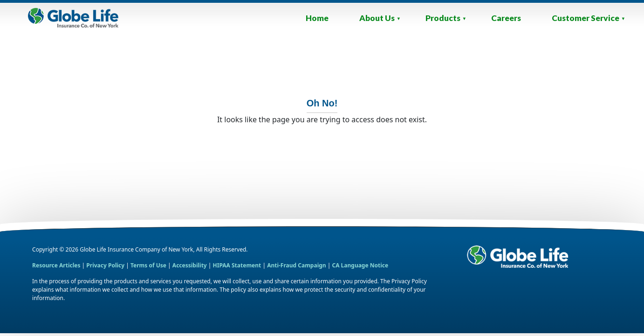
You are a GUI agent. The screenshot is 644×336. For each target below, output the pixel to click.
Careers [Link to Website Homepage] (506, 18)
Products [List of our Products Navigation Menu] (446, 18)
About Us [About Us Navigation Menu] (380, 18)
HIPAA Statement (237, 265)
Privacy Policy (105, 265)
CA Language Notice (360, 265)
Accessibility (190, 265)
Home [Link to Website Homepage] (317, 18)
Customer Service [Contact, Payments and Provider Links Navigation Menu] (589, 18)
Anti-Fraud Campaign (296, 265)
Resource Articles (56, 265)
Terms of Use (148, 265)
